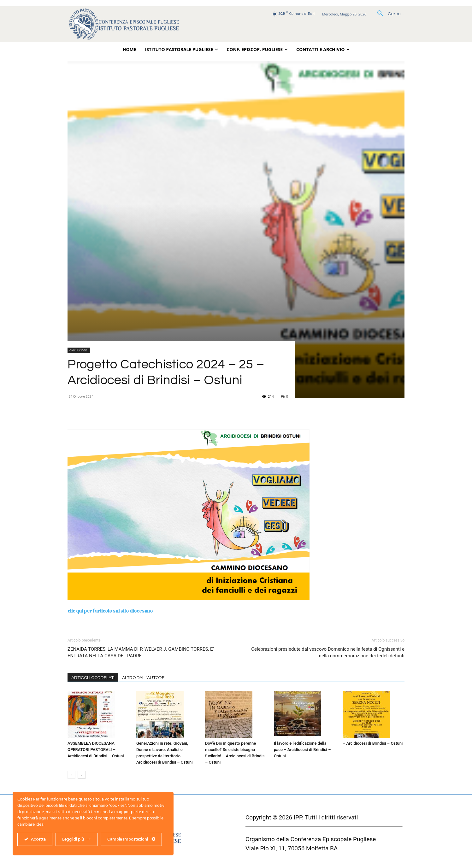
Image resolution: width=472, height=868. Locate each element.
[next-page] (82, 775)
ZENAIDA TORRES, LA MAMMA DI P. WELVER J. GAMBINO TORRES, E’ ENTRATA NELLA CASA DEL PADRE (141, 652)
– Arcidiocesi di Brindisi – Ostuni (373, 743)
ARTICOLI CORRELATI (93, 678)
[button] (389, 14)
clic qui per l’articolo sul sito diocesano (110, 611)
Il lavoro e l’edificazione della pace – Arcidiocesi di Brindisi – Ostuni (302, 750)
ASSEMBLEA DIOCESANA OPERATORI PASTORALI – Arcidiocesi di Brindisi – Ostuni (96, 750)
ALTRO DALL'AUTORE (143, 678)
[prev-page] (71, 775)
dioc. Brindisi (79, 350)
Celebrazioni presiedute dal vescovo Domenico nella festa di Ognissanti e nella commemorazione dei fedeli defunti (328, 652)
